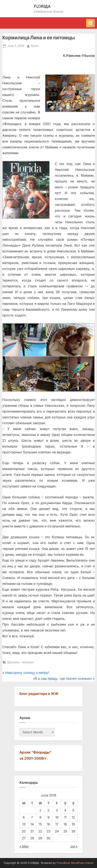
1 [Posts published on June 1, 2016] (40, 810)
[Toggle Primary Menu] (91, 23)
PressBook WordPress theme (75, 863)
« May (24, 846)
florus (35, 45)
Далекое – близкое (20, 662)
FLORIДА (42, 6)
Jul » (74, 846)
